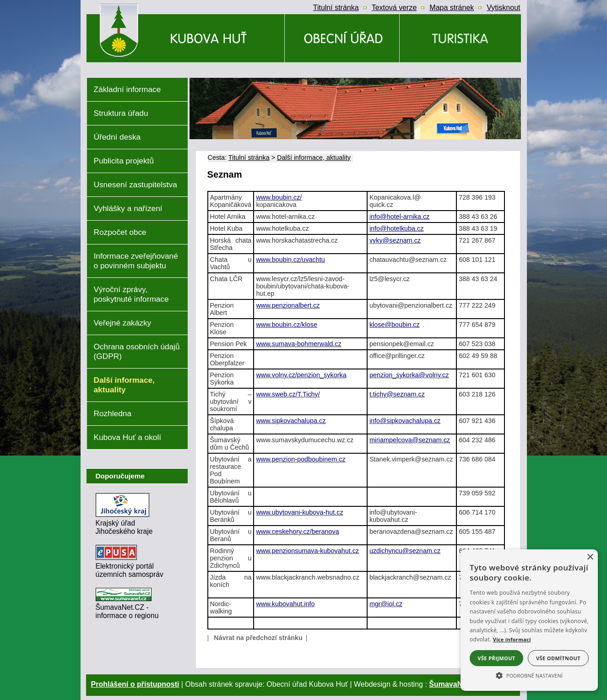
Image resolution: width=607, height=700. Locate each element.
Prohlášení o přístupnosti (135, 684)
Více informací (512, 639)
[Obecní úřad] (342, 38)
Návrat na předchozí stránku (258, 638)
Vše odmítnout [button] (558, 658)
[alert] (529, 620)
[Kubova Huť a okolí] (460, 38)
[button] (529, 675)
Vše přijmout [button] (496, 658)
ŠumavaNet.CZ (455, 684)
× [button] (590, 557)
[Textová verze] (394, 8)
